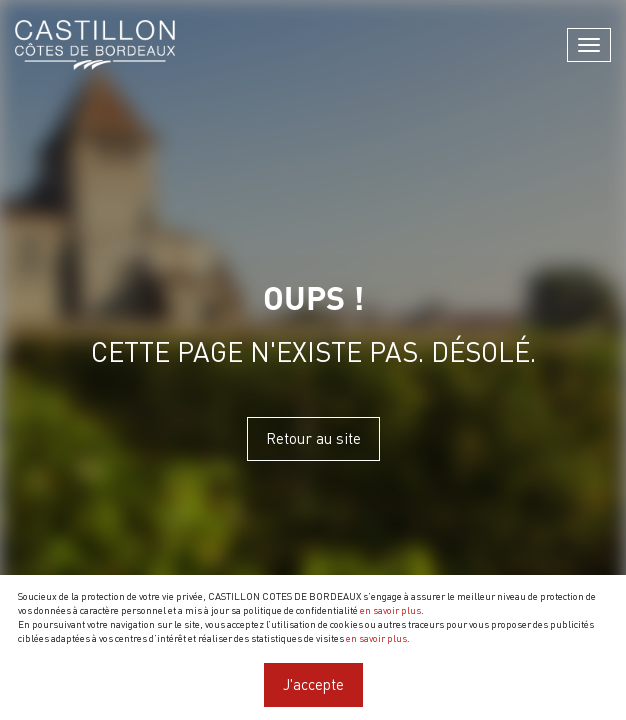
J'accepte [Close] (313, 684)
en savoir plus (390, 610)
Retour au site (313, 438)
